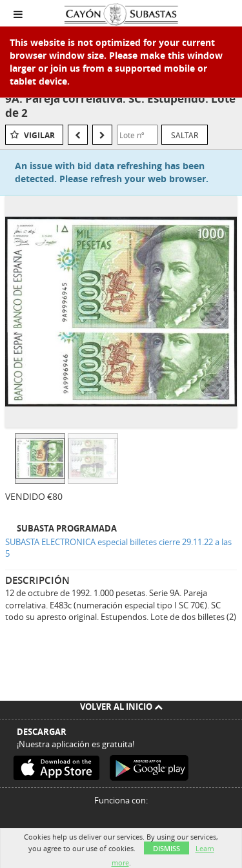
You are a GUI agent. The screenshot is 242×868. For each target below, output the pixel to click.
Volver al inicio (121, 707)
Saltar (185, 135)
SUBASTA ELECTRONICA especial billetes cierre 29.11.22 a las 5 (118, 548)
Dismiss (166, 848)
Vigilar (39, 135)
